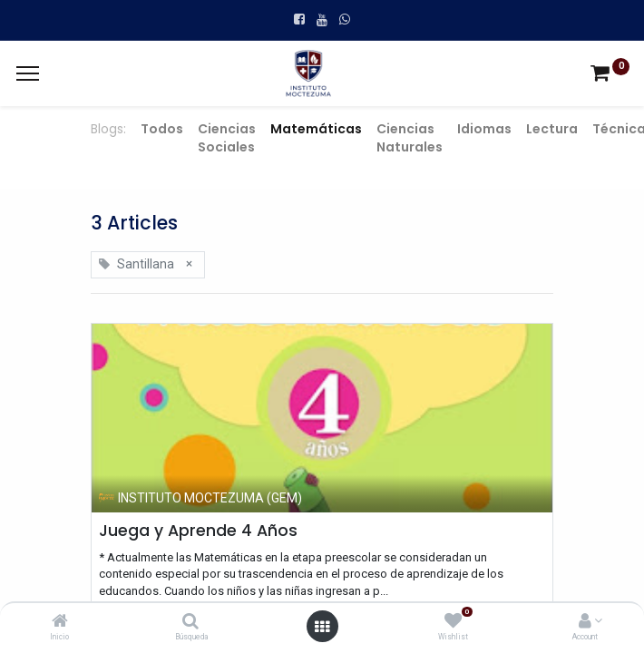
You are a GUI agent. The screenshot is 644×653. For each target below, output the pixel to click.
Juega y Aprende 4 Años (198, 531)
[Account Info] (585, 622)
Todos (162, 129)
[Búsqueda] (190, 622)
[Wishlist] (453, 622)
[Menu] (28, 73)
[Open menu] (322, 627)
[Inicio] (60, 622)
